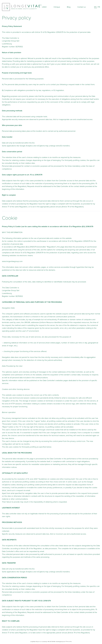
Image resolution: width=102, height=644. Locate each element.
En (96, 7)
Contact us (82, 7)
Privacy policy (69, 641)
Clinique (57, 7)
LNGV (44, 7)
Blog (69, 7)
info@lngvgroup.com (60, 642)
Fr (99, 7)
